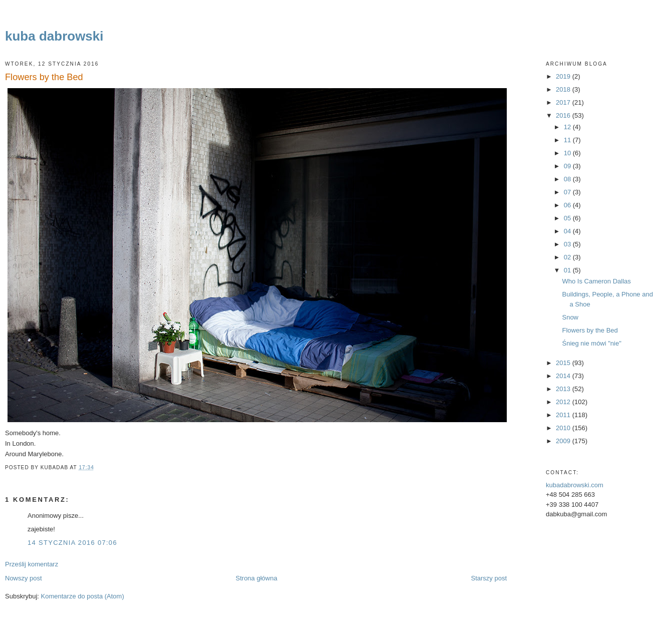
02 (568, 257)
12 (568, 127)
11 (568, 140)
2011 (564, 415)
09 (568, 166)
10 (568, 153)
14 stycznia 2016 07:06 (72, 543)
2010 (564, 428)
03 (568, 244)
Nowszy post (24, 578)
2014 (564, 376)
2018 (564, 89)
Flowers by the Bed (44, 77)
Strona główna (257, 578)
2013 (564, 389)
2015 (564, 363)
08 (568, 179)
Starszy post (489, 578)
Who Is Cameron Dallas (596, 281)
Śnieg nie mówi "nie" (591, 343)
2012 (564, 402)
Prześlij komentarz (32, 564)
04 (568, 231)
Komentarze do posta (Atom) (83, 596)
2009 (564, 441)
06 (568, 205)
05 (568, 218)
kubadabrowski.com (575, 485)
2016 (564, 115)
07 (568, 192)
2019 (564, 76)
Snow (570, 317)
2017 (564, 102)
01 (568, 270)
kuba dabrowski (54, 36)
